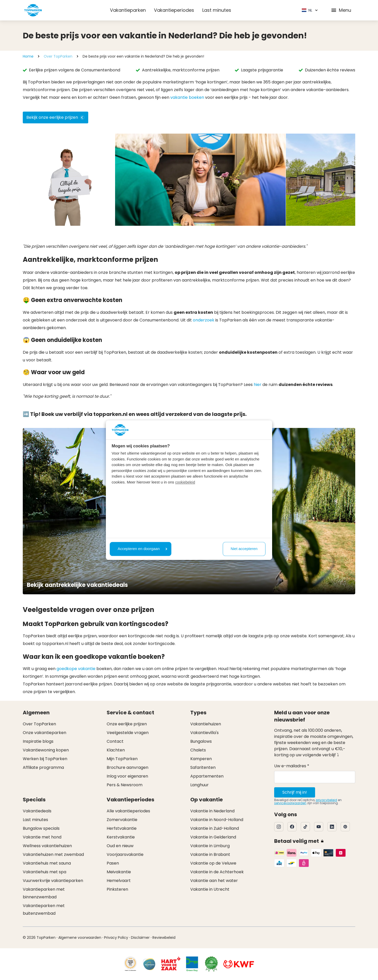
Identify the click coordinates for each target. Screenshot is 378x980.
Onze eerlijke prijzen (127, 724)
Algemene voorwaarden (80, 938)
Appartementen (207, 776)
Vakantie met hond (42, 837)
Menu (341, 10)
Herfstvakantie (122, 828)
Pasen (113, 863)
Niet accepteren (244, 549)
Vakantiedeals (37, 811)
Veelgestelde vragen (128, 733)
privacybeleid (326, 800)
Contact (115, 741)
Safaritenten (203, 767)
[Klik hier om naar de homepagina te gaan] (33, 10)
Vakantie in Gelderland (213, 837)
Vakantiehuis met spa (45, 872)
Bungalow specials (41, 828)
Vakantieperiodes (174, 10)
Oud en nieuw (120, 846)
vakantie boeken (187, 97)
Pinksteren (117, 889)
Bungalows (201, 741)
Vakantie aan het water (214, 881)
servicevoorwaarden (290, 803)
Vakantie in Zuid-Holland (215, 828)
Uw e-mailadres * (292, 766)
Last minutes (217, 10)
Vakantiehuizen (206, 724)
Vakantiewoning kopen (46, 750)
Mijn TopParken (122, 759)
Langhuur (199, 785)
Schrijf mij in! (295, 792)
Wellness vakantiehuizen (47, 846)
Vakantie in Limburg (210, 846)
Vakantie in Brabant (210, 854)
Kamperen (201, 759)
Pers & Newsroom (125, 785)
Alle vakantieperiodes (128, 811)
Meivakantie (119, 872)
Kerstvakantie (121, 837)
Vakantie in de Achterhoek (217, 872)
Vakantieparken (128, 10)
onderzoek (204, 320)
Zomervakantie (122, 820)
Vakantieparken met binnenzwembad (44, 893)
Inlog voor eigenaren (127, 776)
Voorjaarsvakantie (125, 854)
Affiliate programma (43, 767)
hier (258, 385)
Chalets (198, 750)
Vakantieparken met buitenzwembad (44, 909)
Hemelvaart (119, 881)
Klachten (116, 750)
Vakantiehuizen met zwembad (53, 854)
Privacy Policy (116, 938)
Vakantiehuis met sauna (47, 863)
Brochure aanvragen (127, 767)
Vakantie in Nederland (212, 811)
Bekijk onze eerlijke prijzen (55, 117)
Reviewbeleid (164, 938)
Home (28, 56)
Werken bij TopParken (45, 759)
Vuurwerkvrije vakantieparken (53, 881)
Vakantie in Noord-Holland (217, 820)
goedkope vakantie (76, 669)
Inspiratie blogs (38, 741)
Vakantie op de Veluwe (213, 863)
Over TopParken (58, 56)
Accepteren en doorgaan (142, 549)
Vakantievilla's (204, 733)
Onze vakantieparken (45, 733)
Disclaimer (140, 938)
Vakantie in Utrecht (210, 889)
